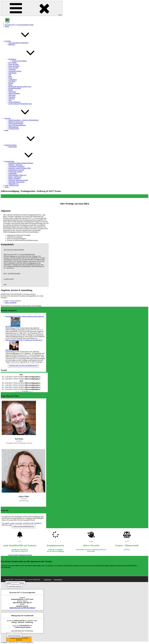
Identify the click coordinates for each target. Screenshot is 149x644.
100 (27, 391)
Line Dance (12, 81)
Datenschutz (58, 580)
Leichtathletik (13, 80)
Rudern (11, 90)
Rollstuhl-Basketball (15, 88)
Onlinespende (13, 147)
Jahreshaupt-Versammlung (16, 166)
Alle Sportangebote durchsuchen (18, 43)
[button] (25, 250)
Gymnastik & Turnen (15, 71)
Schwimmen (12, 92)
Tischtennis (12, 97)
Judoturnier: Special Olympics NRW (20, 168)
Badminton (12, 44)
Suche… (7, 187)
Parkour (11, 83)
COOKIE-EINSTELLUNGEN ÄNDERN (19, 639)
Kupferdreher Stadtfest (15, 172)
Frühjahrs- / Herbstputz (15, 165)
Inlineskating (12, 73)
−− (18, 391)
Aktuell (7, 26)
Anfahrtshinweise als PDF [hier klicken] (22, 608)
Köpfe (6, 130)
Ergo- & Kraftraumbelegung (17, 125)
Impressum (48, 580)
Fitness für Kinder (14, 66)
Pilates (10, 85)
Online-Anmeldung (10, 303)
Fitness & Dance (13, 64)
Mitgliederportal (13, 127)
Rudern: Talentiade (14, 178)
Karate (10, 78)
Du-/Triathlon (13, 63)
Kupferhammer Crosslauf (16, 170)
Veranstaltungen (24, 161)
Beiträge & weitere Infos (16, 122)
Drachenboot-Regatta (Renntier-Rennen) (21, 163)
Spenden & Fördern (25, 145)
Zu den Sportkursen (14, 102)
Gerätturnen (12, 69)
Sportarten (22, 41)
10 (22, 391)
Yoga (10, 100)
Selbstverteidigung (14, 93)
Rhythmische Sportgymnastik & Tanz (20, 87)
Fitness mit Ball (13, 68)
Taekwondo (12, 95)
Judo (10, 75)
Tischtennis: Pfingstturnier (16, 182)
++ (30, 391)
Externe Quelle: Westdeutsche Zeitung (20, 555)
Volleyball (11, 99)
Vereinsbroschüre (14, 129)
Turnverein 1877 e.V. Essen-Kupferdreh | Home (19, 25)
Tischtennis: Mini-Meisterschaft (18, 180)
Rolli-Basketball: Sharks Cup (17, 175)
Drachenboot (27, 59)
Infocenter (22, 118)
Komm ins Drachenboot (19, 61)
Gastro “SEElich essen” (12, 185)
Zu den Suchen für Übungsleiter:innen (20, 104)
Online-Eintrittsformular (16, 123)
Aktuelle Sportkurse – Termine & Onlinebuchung (23, 120)
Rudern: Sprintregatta (15, 177)
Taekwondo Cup (13, 184)
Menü (32, 8)
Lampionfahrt (13, 173)
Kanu (10, 76)
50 (24, 391)
